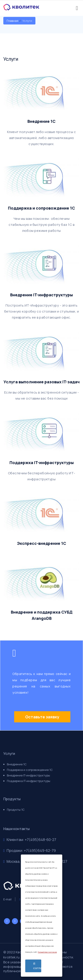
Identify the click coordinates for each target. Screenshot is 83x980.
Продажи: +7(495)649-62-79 (30, 851)
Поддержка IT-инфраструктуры (29, 781)
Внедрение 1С (17, 764)
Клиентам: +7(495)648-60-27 (30, 840)
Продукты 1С (16, 810)
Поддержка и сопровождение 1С (30, 770)
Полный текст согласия (47, 952)
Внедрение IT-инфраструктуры (28, 775)
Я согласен (37, 966)
